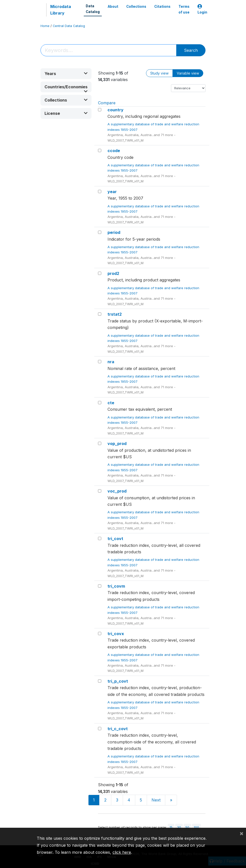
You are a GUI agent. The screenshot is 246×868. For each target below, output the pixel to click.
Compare (107, 103)
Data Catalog (93, 9)
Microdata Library (61, 10)
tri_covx (116, 634)
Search (191, 50)
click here (122, 852)
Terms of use (184, 9)
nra (111, 362)
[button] (66, 74)
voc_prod (117, 491)
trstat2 (115, 314)
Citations (162, 7)
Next (156, 800)
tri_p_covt (118, 681)
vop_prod (117, 444)
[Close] (241, 833)
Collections (136, 7)
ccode (114, 151)
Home (45, 26)
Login (202, 9)
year (112, 192)
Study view (159, 73)
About (113, 7)
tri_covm (116, 586)
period (114, 232)
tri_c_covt (118, 729)
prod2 (113, 273)
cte (111, 403)
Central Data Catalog (69, 26)
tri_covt (115, 539)
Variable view (188, 73)
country (115, 110)
